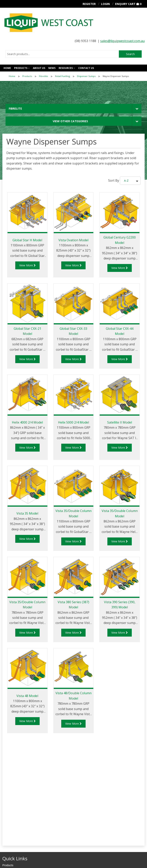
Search (130, 54)
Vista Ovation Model (73, 240)
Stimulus (25, 862)
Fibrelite (43, 76)
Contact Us (9, 769)
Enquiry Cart (125, 4)
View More (27, 265)
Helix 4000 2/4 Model (27, 422)
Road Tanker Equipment (17, 792)
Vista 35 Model (27, 513)
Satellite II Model (120, 422)
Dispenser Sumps (86, 76)
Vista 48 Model (27, 696)
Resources (66, 68)
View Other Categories (70, 121)
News (52, 68)
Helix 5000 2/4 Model (73, 422)
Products (21, 68)
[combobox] (62, 54)
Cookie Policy (31, 852)
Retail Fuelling (63, 76)
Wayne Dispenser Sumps (116, 76)
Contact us (86, 68)
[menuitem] (16, 76)
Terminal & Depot (13, 798)
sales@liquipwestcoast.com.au (122, 41)
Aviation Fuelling (12, 786)
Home (7, 68)
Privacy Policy (11, 852)
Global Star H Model (27, 240)
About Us (39, 68)
